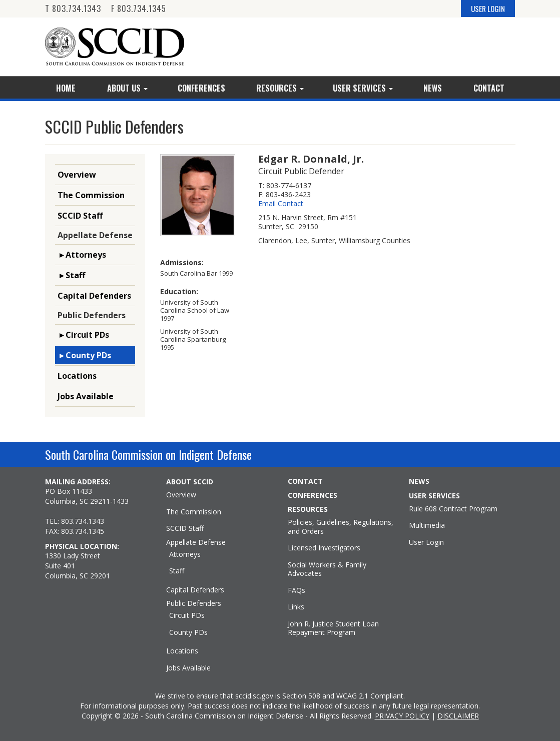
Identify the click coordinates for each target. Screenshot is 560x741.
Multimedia (427, 525)
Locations (77, 376)
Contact (489, 88)
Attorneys (185, 554)
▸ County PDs (84, 355)
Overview (77, 175)
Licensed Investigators (324, 548)
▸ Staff (71, 275)
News (433, 88)
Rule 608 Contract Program (453, 509)
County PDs (188, 632)
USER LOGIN (488, 9)
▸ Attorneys (82, 255)
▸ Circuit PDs (83, 335)
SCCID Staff (80, 216)
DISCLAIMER (458, 716)
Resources (280, 88)
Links (296, 607)
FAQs (297, 590)
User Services (363, 88)
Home (66, 88)
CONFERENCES (313, 495)
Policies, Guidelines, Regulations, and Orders (341, 527)
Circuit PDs (187, 615)
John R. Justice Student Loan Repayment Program (333, 628)
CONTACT (305, 481)
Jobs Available (86, 396)
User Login (426, 542)
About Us (127, 88)
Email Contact (281, 204)
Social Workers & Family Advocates (327, 569)
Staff (177, 571)
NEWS (419, 481)
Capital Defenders (94, 296)
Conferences (201, 88)
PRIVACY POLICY (402, 716)
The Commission (91, 195)
